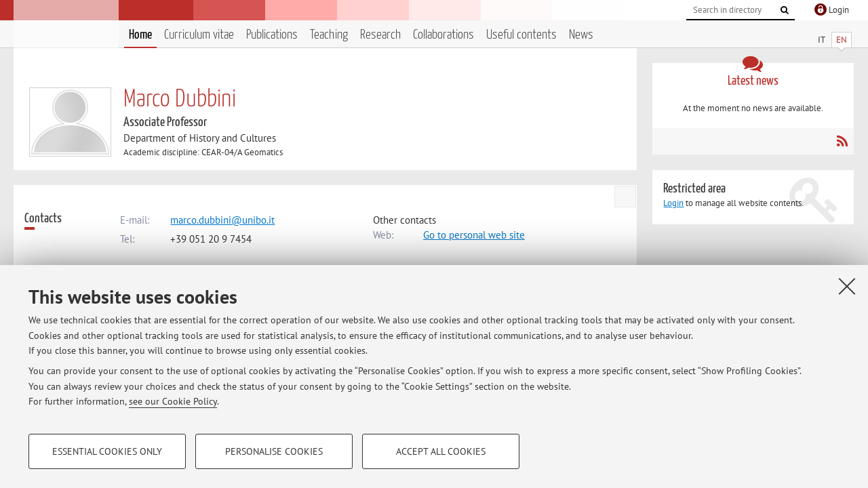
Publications (272, 35)
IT (822, 40)
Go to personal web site (474, 235)
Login (673, 203)
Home (140, 35)
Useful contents (521, 35)
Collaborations (443, 35)
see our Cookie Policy (173, 401)
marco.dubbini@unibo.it (222, 220)
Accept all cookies (441, 451)
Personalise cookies (274, 451)
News (581, 35)
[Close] (847, 286)
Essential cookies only (107, 451)
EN (842, 40)
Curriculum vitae (199, 35)
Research (380, 35)
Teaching (329, 35)
